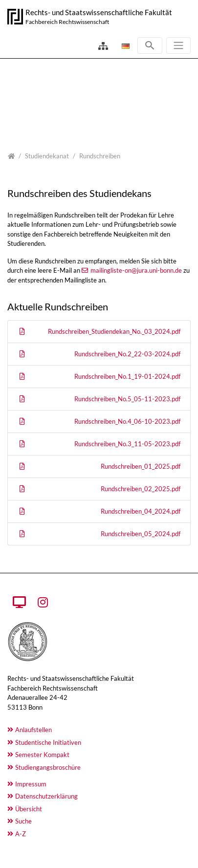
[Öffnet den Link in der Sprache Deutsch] (125, 46)
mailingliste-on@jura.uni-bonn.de (136, 270)
